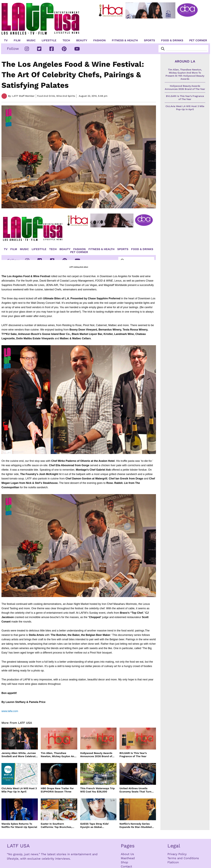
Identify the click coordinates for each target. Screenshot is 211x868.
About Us (127, 854)
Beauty (82, 40)
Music (31, 40)
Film (17, 40)
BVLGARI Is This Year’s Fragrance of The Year (133, 755)
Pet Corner (198, 40)
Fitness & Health (125, 40)
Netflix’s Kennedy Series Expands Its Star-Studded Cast (136, 825)
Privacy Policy (177, 854)
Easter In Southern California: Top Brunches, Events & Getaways (56, 825)
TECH (66, 40)
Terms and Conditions (183, 858)
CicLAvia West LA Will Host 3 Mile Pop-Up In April (19, 790)
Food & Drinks (172, 40)
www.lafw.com (10, 711)
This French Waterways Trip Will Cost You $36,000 (97, 790)
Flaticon (173, 862)
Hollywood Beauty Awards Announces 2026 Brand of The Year (96, 755)
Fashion (99, 40)
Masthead (128, 858)
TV (6, 40)
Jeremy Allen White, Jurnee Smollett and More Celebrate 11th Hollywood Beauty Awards (19, 755)
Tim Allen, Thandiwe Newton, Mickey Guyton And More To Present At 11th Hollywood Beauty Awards (58, 755)
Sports (149, 40)
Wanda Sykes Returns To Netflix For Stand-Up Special (19, 825)
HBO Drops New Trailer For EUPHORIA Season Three (57, 790)
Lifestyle (49, 40)
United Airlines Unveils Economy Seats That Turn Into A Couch (135, 790)
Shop (124, 862)
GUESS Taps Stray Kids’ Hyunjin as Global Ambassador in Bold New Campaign (96, 825)
